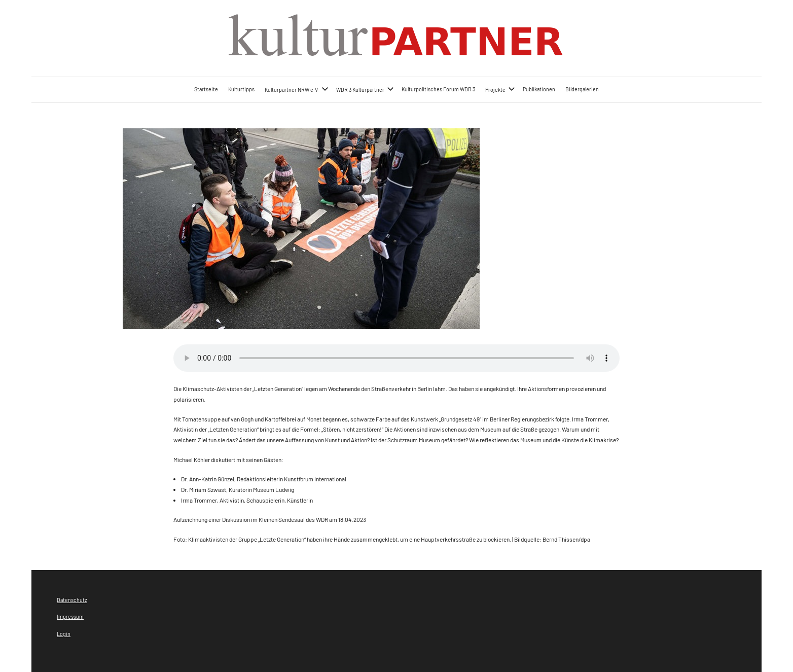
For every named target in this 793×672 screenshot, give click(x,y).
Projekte (500, 89)
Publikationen (539, 89)
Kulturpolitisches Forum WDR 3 (438, 89)
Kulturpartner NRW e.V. (297, 89)
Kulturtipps (241, 89)
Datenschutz (72, 600)
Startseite (206, 89)
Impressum (70, 616)
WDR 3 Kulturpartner (365, 89)
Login (64, 634)
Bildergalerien (582, 89)
